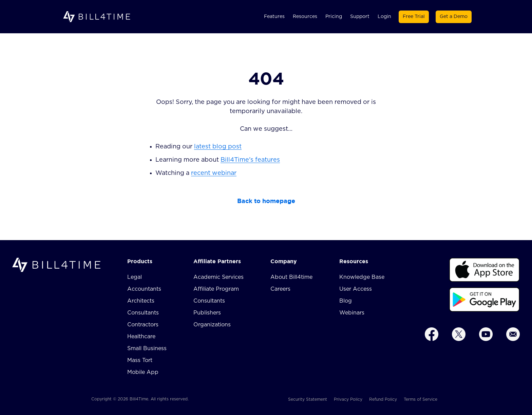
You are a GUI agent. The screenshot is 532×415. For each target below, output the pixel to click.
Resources (305, 17)
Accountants (144, 289)
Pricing (334, 17)
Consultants (143, 313)
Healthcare (141, 337)
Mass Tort (140, 360)
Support (360, 17)
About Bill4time (291, 277)
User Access (356, 289)
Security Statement (308, 399)
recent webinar (214, 173)
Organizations (212, 325)
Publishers (207, 313)
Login (384, 17)
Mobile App (143, 372)
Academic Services (218, 277)
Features (274, 17)
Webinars (352, 313)
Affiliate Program (216, 289)
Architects (141, 301)
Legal (135, 277)
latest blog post (218, 147)
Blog (346, 301)
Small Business (147, 348)
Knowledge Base (362, 277)
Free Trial (414, 17)
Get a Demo (454, 17)
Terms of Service (421, 399)
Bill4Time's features (250, 160)
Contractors (143, 325)
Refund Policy (383, 399)
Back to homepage (266, 201)
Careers (280, 289)
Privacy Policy (348, 399)
